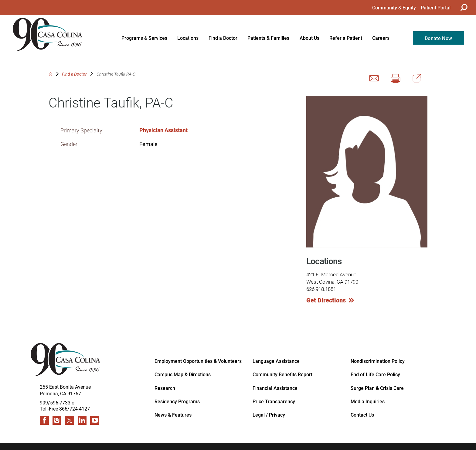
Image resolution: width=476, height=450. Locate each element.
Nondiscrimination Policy (378, 361)
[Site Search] (463, 7)
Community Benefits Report (282, 374)
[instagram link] (57, 421)
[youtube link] (95, 421)
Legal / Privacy (269, 414)
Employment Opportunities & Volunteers (198, 361)
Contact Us (362, 414)
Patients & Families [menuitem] (268, 38)
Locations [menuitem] (188, 38)
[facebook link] (44, 421)
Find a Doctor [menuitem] (223, 38)
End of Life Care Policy (375, 374)
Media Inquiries (368, 401)
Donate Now (438, 38)
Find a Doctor (74, 74)
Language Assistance (276, 361)
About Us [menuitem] (309, 38)
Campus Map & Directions (183, 374)
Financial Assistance (275, 388)
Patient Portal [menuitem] (436, 7)
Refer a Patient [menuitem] (346, 38)
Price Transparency (274, 401)
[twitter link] (70, 421)
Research (165, 388)
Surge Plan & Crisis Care (377, 388)
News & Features (173, 414)
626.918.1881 (321, 289)
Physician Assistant (163, 130)
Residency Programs (177, 401)
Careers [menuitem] (381, 38)
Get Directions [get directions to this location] (326, 300)
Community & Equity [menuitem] (394, 7)
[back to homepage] (51, 74)
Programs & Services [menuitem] (144, 38)
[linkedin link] (82, 421)
